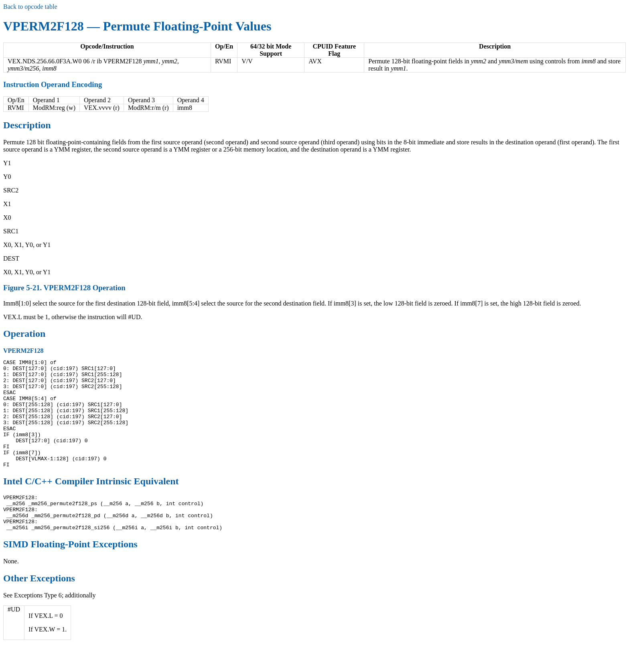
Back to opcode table (30, 7)
